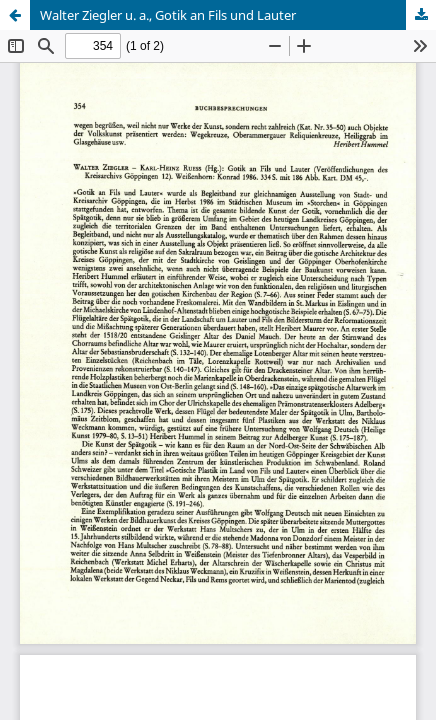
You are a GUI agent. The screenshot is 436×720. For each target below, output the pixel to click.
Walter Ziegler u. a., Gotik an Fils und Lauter (168, 15)
